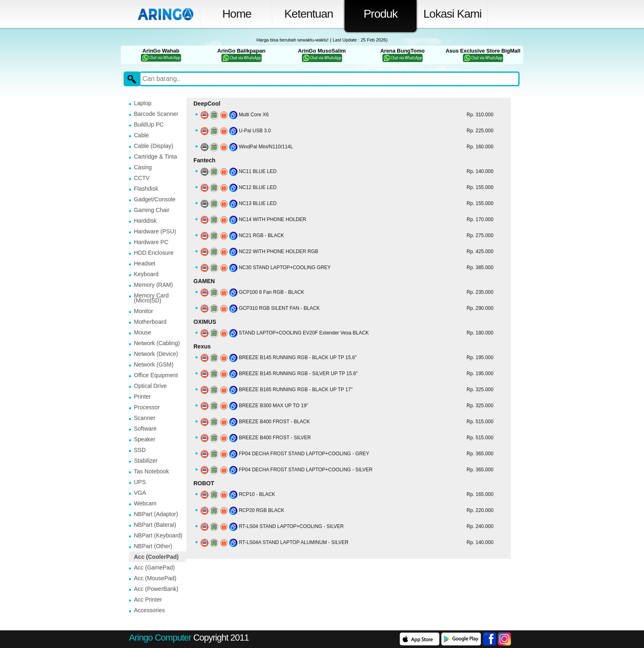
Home (237, 14)
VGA (140, 493)
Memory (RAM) (153, 285)
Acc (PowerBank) (156, 589)
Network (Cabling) (157, 343)
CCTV (142, 178)
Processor (147, 407)
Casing (143, 167)
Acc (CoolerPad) (156, 557)
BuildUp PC (149, 125)
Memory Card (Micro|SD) (151, 298)
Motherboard (150, 322)
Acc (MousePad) (155, 578)
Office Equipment (156, 375)
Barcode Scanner (156, 114)
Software (145, 429)
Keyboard (146, 274)
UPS (140, 482)
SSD (140, 450)
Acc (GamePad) (154, 567)
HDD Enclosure (154, 253)
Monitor (144, 311)
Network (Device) (156, 354)
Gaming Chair (152, 210)
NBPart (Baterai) (155, 525)
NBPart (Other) (153, 546)
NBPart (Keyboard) (158, 535)
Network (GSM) (154, 364)
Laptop (143, 103)
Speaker (145, 439)
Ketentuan (309, 14)
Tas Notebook (152, 471)
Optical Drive (150, 386)
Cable (141, 135)
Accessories (149, 610)
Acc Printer (148, 600)
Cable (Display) (154, 146)
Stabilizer (146, 461)
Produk (381, 14)
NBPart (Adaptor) (156, 514)
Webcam (145, 503)
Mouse (143, 332)
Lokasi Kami (453, 14)
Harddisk (145, 221)
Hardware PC (151, 242)
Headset (145, 263)
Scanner (145, 418)
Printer (142, 397)
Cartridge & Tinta (155, 157)
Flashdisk (146, 189)
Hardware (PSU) (155, 231)
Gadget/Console (155, 199)
